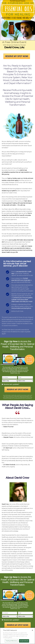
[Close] (32, 630)
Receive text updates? (11, 384)
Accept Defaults (24, 641)
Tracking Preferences (11, 641)
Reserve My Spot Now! (18, 389)
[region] (17, 636)
